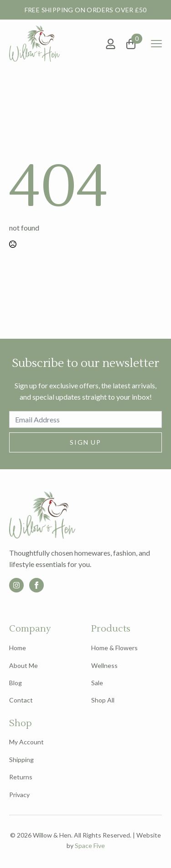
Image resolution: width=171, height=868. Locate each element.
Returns (21, 777)
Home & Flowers (114, 648)
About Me (23, 665)
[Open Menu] (156, 44)
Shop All (103, 700)
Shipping (21, 760)
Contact (21, 700)
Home (18, 648)
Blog (16, 683)
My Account (26, 742)
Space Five (90, 845)
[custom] (16, 585)
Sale (97, 683)
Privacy (19, 795)
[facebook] (36, 585)
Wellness (104, 665)
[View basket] (135, 44)
